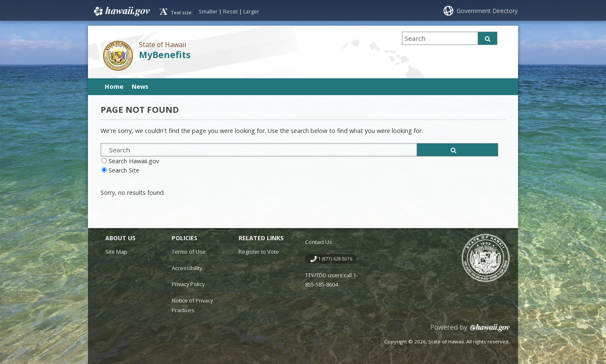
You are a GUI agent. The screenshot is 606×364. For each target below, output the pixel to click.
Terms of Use (189, 252)
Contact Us (319, 242)
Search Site (124, 170)
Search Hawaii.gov (134, 161)
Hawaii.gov (121, 11)
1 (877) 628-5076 (335, 259)
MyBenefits (165, 54)
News (140, 86)
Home (114, 86)
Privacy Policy (188, 284)
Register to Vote (259, 252)
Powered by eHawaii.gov (470, 331)
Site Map (116, 252)
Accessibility (187, 268)
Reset (230, 11)
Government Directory (487, 11)
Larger (251, 11)
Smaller (208, 11)
